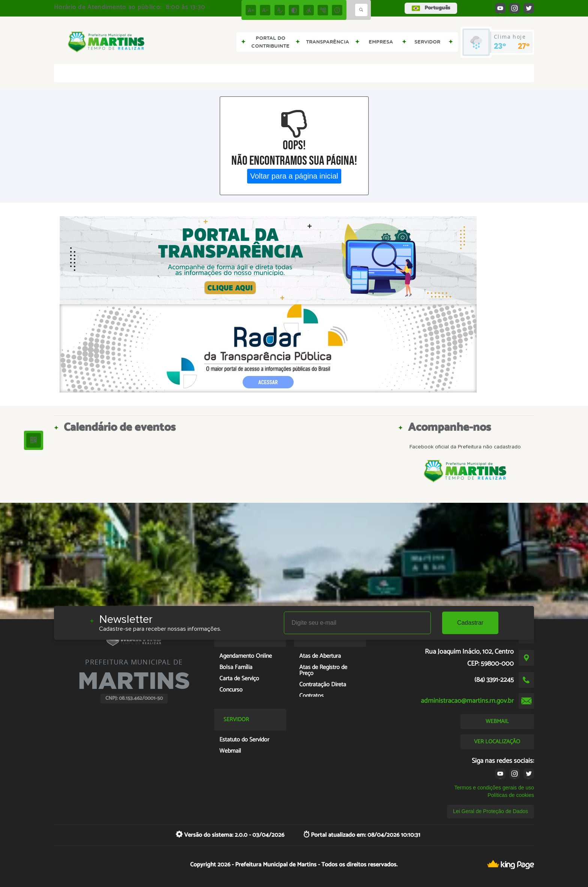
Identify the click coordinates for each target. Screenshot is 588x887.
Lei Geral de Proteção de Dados (490, 811)
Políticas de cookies (511, 795)
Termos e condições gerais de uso (494, 788)
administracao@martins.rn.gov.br (467, 701)
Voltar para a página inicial (294, 176)
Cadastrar (470, 623)
